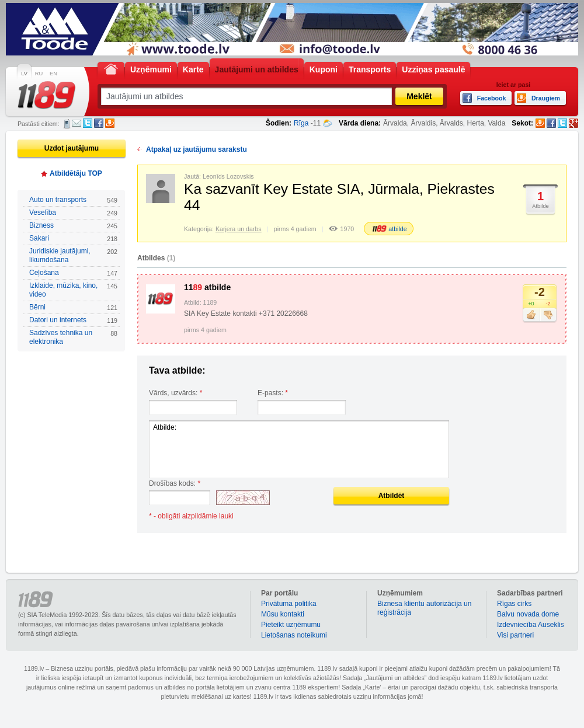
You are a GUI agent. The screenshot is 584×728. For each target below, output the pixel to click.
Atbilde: (299, 449)
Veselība (73, 213)
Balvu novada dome (528, 614)
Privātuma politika (289, 604)
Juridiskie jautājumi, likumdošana (73, 255)
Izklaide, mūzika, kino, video (73, 290)
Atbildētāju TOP (76, 173)
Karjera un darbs (239, 229)
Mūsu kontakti (283, 614)
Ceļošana (73, 273)
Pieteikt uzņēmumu (291, 625)
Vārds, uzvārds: (175, 393)
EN (53, 74)
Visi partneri (515, 635)
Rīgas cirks (514, 604)
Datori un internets (73, 320)
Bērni (73, 307)
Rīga (301, 123)
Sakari (73, 238)
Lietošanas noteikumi (294, 635)
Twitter (88, 123)
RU (39, 74)
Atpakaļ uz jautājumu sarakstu (197, 149)
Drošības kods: (175, 483)
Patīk (531, 315)
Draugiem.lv (110, 123)
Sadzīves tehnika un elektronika (73, 337)
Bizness (73, 226)
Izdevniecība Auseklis (531, 625)
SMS (67, 124)
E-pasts (77, 123)
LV (24, 74)
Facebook (99, 123)
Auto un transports (73, 200)
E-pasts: (273, 393)
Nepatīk (548, 315)
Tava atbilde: (177, 370)
